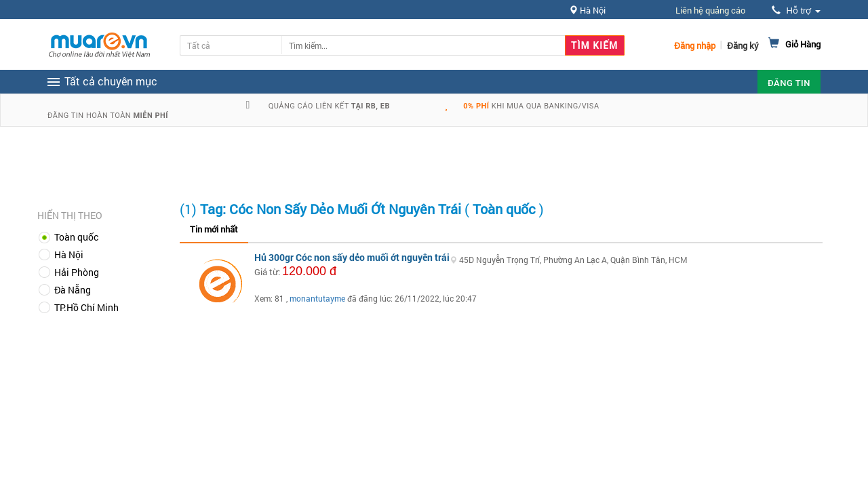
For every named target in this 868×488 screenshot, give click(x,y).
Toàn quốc (76, 237)
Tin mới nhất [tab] (214, 229)
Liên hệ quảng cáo (710, 10)
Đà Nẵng (73, 290)
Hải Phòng (77, 272)
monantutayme (317, 298)
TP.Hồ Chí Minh (86, 307)
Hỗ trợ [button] (796, 11)
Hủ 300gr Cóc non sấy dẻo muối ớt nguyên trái (352, 257)
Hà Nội (69, 255)
